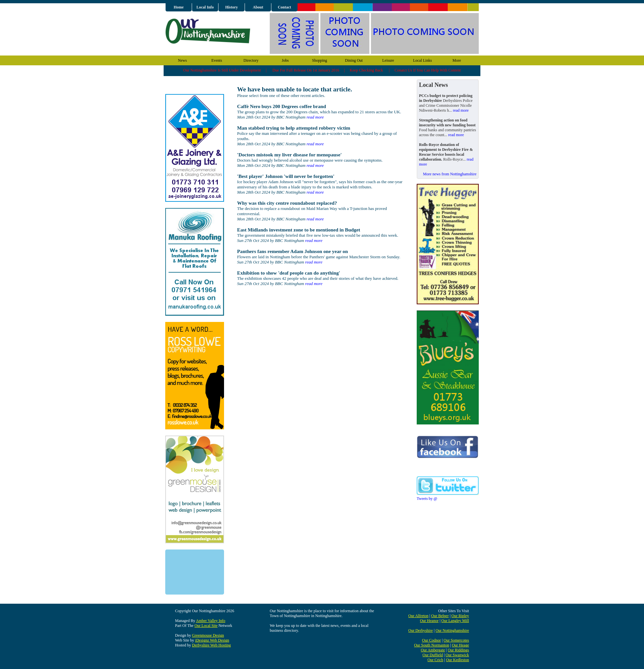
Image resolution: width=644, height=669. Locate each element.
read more (315, 117)
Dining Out (354, 60)
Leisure (388, 60)
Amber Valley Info (211, 621)
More (457, 60)
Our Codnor (431, 640)
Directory (251, 60)
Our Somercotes (456, 640)
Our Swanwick (457, 655)
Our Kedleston (458, 660)
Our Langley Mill (455, 621)
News (182, 60)
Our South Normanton (432, 645)
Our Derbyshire (420, 630)
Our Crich (435, 660)
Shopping (319, 60)
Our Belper (440, 616)
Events (217, 60)
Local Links (423, 60)
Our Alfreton (418, 616)
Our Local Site (206, 626)
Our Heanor (429, 621)
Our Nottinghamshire (452, 630)
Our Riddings (458, 650)
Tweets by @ (427, 499)
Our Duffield (433, 655)
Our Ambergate (433, 650)
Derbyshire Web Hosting (211, 645)
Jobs (285, 60)
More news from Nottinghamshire (450, 174)
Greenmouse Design (208, 635)
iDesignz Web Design (212, 640)
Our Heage (460, 645)
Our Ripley (460, 616)
